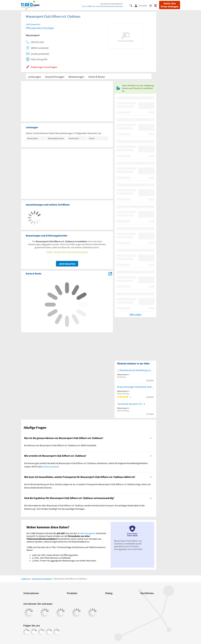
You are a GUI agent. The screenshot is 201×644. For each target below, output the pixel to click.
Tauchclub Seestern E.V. (130, 404)
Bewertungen (76, 77)
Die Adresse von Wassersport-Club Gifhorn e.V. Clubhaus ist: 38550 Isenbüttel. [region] (60, 445)
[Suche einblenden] (132, 5)
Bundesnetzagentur (87, 533)
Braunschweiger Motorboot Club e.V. (135, 387)
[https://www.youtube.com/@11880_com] (57, 632)
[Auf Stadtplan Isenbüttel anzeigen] (110, 273)
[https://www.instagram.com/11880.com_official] (34, 632)
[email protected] (51, 467)
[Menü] (157, 5)
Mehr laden (135, 314)
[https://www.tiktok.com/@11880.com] (41, 632)
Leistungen (34, 77)
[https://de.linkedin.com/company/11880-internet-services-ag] (49, 632)
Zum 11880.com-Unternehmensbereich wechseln (102, 6)
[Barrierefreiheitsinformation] (152, 5)
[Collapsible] (151, 438)
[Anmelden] (142, 5)
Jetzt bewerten (67, 264)
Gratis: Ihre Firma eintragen (170, 5)
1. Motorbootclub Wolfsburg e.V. (134, 370)
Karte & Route (97, 77)
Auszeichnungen (55, 77)
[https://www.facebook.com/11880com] (26, 632)
